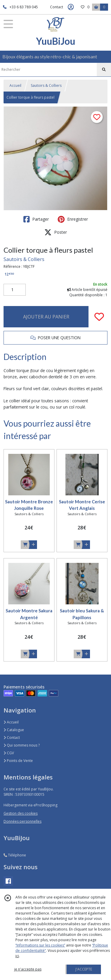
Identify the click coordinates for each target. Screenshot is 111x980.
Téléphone (15, 855)
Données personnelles (22, 821)
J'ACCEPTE (84, 969)
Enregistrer (73, 219)
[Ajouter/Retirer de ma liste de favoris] (99, 317)
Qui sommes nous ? (22, 745)
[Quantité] (15, 290)
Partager (36, 219)
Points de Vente (18, 761)
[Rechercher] (104, 70)
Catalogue (14, 730)
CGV (9, 753)
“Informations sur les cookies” (40, 945)
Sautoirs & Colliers (46, 85)
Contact (57, 7)
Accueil (15, 85)
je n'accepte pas (28, 969)
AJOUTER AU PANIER (46, 317)
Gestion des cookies (21, 813)
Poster (56, 232)
